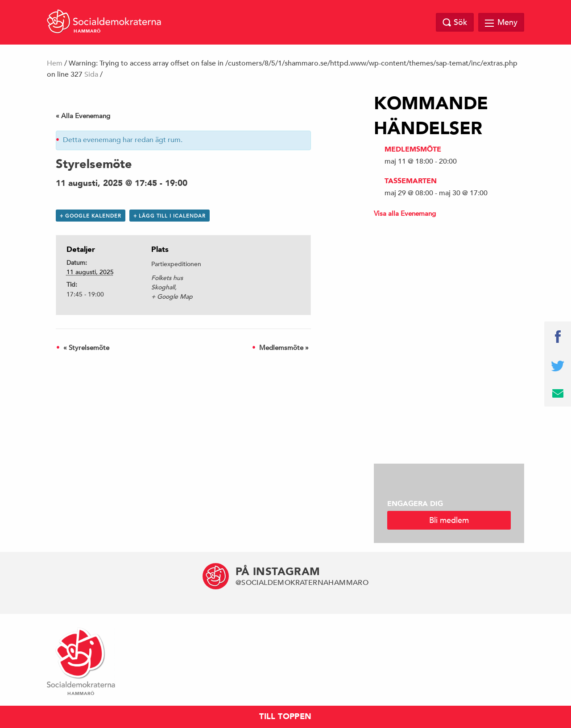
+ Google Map (172, 296)
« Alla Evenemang (83, 116)
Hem (55, 63)
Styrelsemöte (86, 348)
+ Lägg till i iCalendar (170, 216)
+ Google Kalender (91, 216)
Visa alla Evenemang (405, 213)
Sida (91, 74)
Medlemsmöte (284, 348)
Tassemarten (411, 181)
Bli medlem (449, 520)
